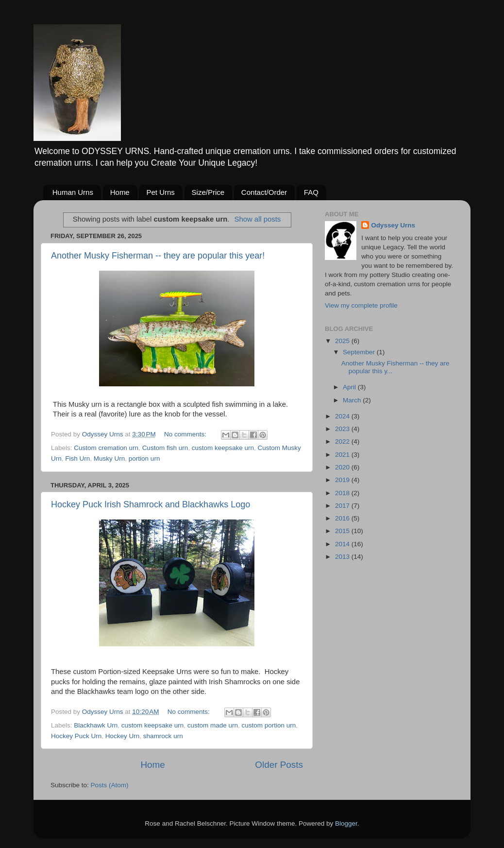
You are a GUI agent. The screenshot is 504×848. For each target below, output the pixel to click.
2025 (343, 341)
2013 (343, 557)
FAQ (311, 192)
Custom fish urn (165, 448)
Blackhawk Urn (96, 725)
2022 (343, 441)
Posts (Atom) (110, 785)
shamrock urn (163, 736)
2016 (343, 518)
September (360, 352)
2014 (343, 544)
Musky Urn (109, 459)
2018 (343, 493)
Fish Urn (77, 459)
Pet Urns (160, 192)
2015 (343, 531)
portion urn (144, 459)
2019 (343, 480)
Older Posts (279, 765)
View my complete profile (361, 305)
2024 (343, 416)
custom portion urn (269, 725)
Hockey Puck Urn (76, 736)
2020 (343, 467)
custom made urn (213, 725)
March (353, 400)
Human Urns (73, 192)
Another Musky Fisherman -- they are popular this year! (158, 256)
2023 (343, 429)
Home (120, 192)
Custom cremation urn (106, 448)
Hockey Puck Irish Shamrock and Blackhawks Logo (151, 504)
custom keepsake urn (223, 448)
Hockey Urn (123, 736)
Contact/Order (264, 192)
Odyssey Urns (393, 225)
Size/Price (208, 192)
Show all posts (257, 219)
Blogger (346, 823)
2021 (343, 455)
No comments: (186, 434)
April (350, 387)
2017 (343, 506)
